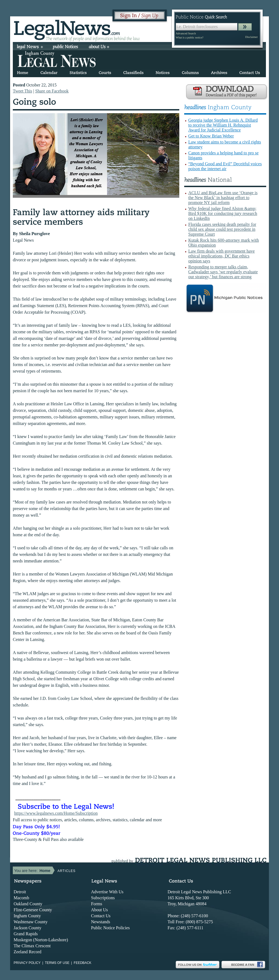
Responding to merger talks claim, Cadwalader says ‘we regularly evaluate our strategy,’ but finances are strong (223, 272)
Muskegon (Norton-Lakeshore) (41, 940)
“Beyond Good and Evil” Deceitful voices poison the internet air (225, 166)
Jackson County (28, 928)
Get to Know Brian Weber (211, 136)
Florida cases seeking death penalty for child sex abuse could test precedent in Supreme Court (222, 229)
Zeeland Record (28, 952)
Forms (97, 904)
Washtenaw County (31, 922)
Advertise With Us (107, 892)
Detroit (20, 892)
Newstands (101, 922)
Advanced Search (186, 33)
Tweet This (22, 91)
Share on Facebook (52, 91)
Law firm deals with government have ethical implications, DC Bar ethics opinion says (222, 256)
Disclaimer (251, 37)
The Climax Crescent (32, 946)
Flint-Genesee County (33, 910)
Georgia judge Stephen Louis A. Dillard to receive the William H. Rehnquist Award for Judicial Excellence (223, 125)
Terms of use (57, 963)
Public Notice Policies (110, 928)
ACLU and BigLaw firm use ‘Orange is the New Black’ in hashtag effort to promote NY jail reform (223, 198)
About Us (99, 910)
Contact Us (101, 916)
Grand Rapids (26, 934)
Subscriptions (103, 898)
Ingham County (27, 916)
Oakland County (28, 904)
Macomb (21, 898)
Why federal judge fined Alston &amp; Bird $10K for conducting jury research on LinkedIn (223, 213)
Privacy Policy (27, 963)
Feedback (83, 963)
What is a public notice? (189, 38)
